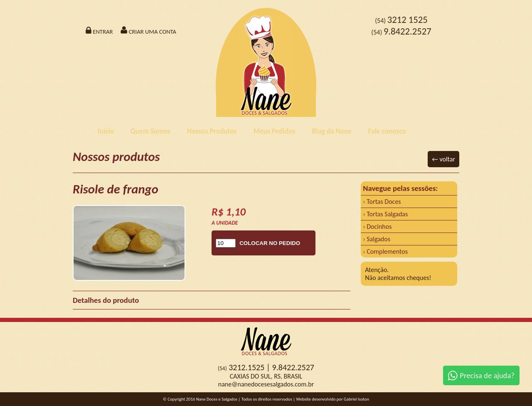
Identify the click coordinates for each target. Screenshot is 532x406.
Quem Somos (150, 131)
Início (106, 131)
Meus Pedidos (275, 131)
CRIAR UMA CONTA (148, 32)
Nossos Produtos (212, 131)
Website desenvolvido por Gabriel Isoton (333, 399)
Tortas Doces (384, 202)
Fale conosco (387, 131)
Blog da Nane (331, 131)
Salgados (378, 239)
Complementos (387, 251)
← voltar (443, 159)
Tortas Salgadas (387, 214)
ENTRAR (99, 32)
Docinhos (379, 227)
